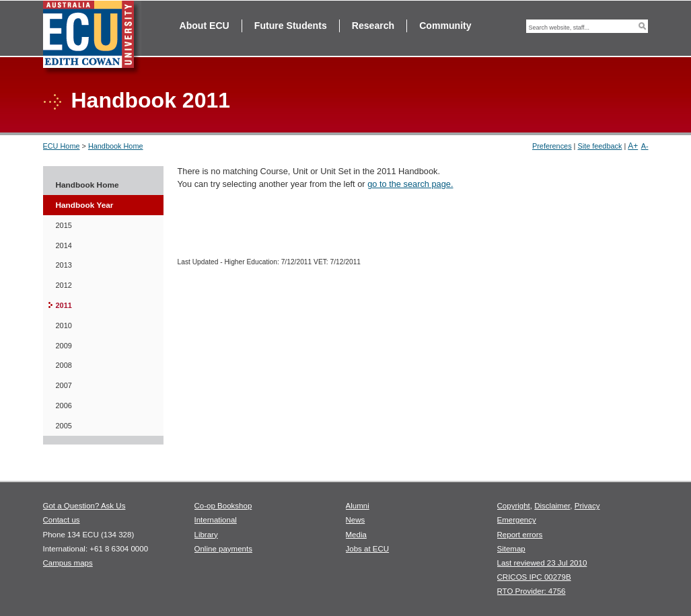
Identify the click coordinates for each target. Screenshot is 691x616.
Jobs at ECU (368, 549)
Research (373, 26)
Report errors (520, 535)
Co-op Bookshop (223, 506)
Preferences (552, 146)
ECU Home (62, 146)
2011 (64, 305)
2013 (64, 265)
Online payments (223, 549)
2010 (64, 325)
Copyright (514, 506)
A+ (633, 146)
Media (356, 535)
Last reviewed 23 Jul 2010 (542, 563)
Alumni (358, 506)
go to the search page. (410, 184)
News (356, 520)
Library (206, 535)
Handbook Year (85, 205)
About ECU (205, 26)
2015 (64, 225)
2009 (64, 346)
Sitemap (511, 549)
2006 (64, 406)
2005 (64, 426)
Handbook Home (116, 146)
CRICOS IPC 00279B (534, 577)
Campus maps (68, 563)
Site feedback (599, 146)
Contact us (62, 520)
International (216, 520)
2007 (64, 385)
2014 (64, 245)
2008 (64, 365)
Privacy (587, 506)
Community (445, 26)
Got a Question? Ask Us (84, 506)
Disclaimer (552, 506)
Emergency (517, 520)
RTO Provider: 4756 (532, 591)
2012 (64, 285)
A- (645, 146)
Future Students (291, 26)
